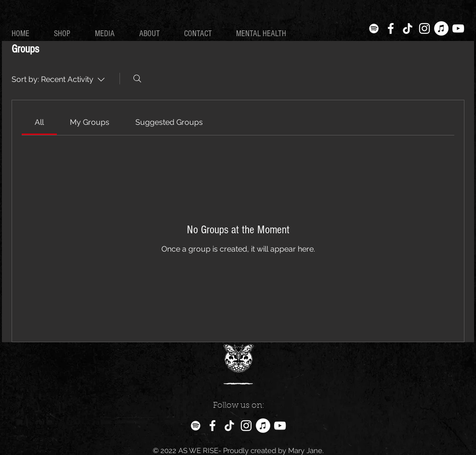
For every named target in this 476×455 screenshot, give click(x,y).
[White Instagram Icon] (424, 28)
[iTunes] (441, 28)
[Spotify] (374, 28)
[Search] (137, 79)
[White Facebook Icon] (391, 28)
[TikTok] (408, 28)
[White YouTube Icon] (458, 28)
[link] (39, 122)
